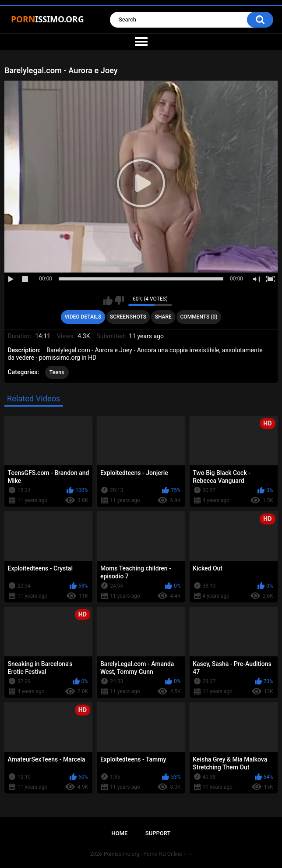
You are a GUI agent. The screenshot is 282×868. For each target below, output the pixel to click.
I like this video (108, 301)
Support (158, 833)
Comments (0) (199, 317)
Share (163, 317)
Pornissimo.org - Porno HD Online (143, 854)
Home (120, 833)
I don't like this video (119, 301)
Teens (57, 372)
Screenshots (128, 317)
